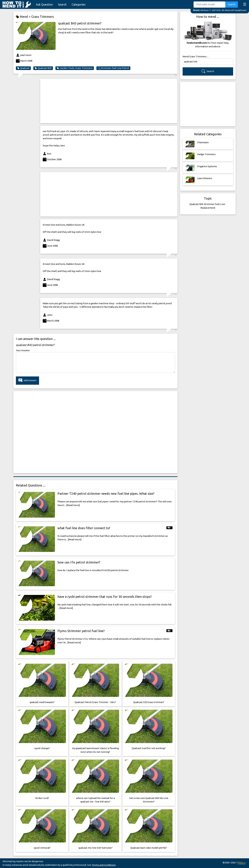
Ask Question (44, 4)
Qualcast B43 (43, 68)
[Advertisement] (109, 101)
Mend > (24, 17)
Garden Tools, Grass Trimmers (75, 68)
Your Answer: (23, 350)
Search (62, 4)
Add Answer (27, 380)
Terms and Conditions (104, 865)
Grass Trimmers (43, 17)
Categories (79, 4)
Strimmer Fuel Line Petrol (113, 68)
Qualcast (23, 68)
